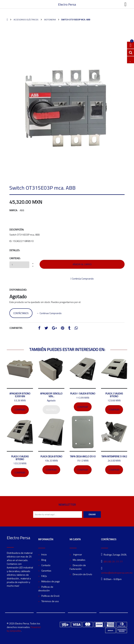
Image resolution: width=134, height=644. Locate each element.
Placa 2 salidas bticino (114, 395)
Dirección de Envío (82, 574)
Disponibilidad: (18, 290)
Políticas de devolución (46, 589)
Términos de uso (50, 601)
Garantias (46, 571)
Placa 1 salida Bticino (83, 393)
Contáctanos (21, 313)
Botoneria (50, 20)
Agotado (51, 410)
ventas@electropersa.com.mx (117, 573)
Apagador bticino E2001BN (20, 395)
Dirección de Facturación (78, 567)
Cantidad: (15, 258)
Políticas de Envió (50, 596)
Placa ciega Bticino (51, 456)
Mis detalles (79, 560)
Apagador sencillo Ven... (51, 395)
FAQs (44, 576)
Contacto (46, 565)
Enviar (92, 514)
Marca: (13, 210)
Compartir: (16, 328)
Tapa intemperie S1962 (114, 456)
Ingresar (77, 554)
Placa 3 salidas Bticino (20, 458)
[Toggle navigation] (125, 4)
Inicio (44, 554)
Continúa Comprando (82, 279)
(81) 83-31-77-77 (113, 562)
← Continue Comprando (49, 313)
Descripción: (17, 230)
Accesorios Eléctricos (26, 20)
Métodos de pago (51, 581)
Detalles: (15, 250)
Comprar (20, 410)
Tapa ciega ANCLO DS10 (83, 456)
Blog (44, 560)
